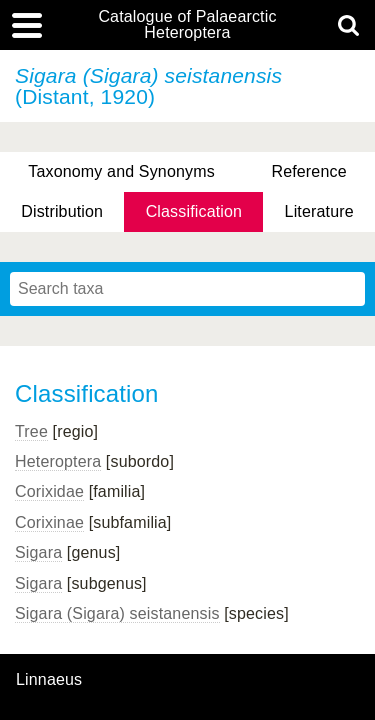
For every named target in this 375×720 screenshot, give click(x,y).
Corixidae (49, 491)
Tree (31, 431)
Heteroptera (58, 461)
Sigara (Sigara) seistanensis (117, 613)
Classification (194, 211)
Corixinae (49, 522)
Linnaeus (49, 680)
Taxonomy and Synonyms (121, 171)
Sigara (38, 552)
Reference (308, 171)
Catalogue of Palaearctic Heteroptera (187, 25)
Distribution (62, 211)
